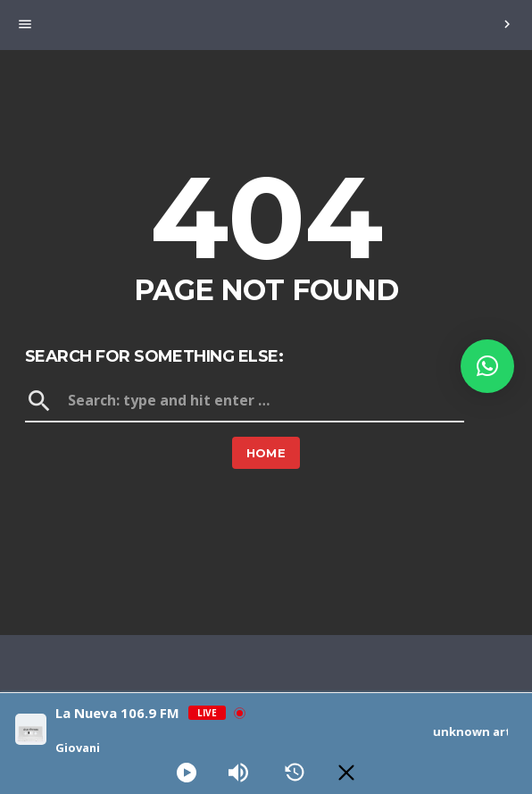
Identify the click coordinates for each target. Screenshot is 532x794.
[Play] (187, 773)
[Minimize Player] (346, 773)
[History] (295, 773)
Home (266, 453)
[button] (487, 366)
